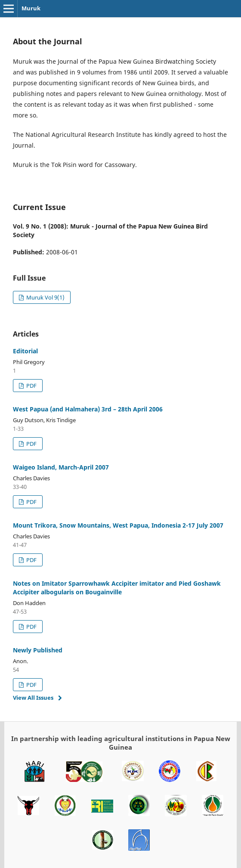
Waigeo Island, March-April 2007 (61, 467)
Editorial (25, 351)
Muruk (31, 8)
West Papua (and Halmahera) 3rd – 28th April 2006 (88, 409)
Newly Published (38, 650)
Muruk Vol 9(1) (45, 297)
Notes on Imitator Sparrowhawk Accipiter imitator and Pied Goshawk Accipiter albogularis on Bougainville (117, 588)
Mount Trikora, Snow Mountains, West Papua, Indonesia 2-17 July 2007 (118, 525)
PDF (31, 386)
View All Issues (33, 698)
